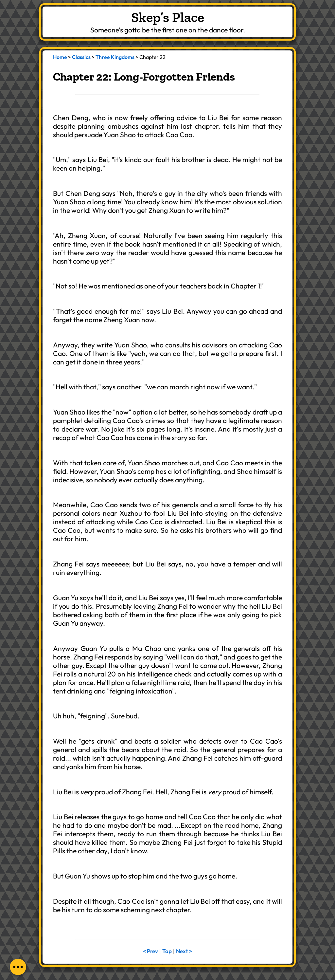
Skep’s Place (168, 17)
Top (167, 951)
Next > (184, 951)
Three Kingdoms (115, 57)
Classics (81, 57)
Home (60, 57)
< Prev (150, 951)
